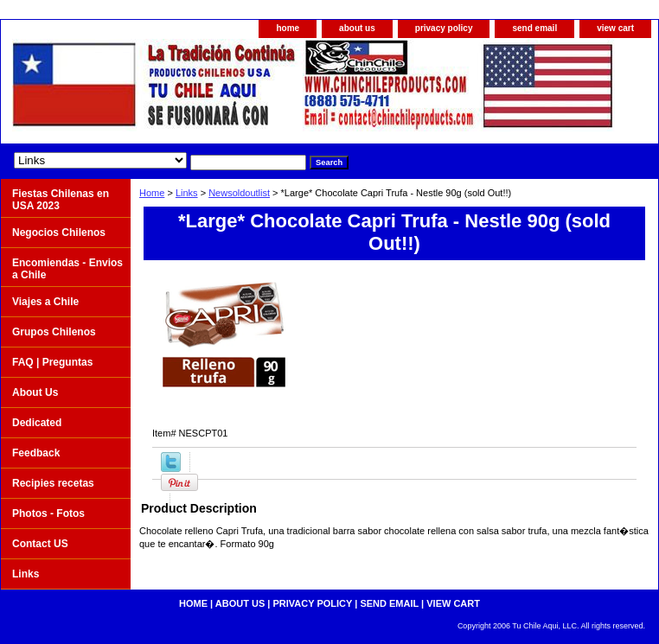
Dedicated (37, 423)
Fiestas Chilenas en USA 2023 (61, 200)
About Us (35, 392)
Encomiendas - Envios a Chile (67, 269)
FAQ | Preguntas (52, 362)
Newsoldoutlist (239, 193)
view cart (615, 28)
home (288, 28)
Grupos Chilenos (54, 332)
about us (357, 28)
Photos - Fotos (48, 513)
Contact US (40, 544)
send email (534, 28)
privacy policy (444, 28)
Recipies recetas (53, 483)
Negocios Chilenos (59, 233)
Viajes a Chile (45, 302)
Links (187, 193)
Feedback (36, 453)
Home (152, 193)
